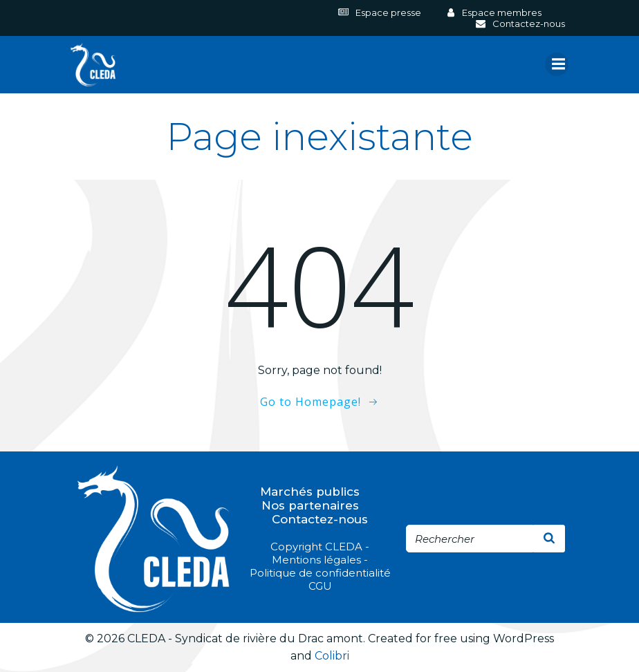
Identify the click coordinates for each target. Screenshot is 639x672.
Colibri (332, 656)
